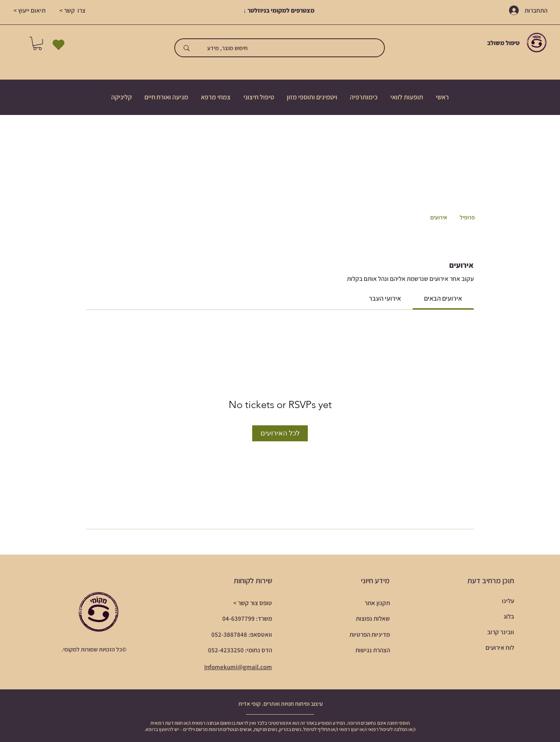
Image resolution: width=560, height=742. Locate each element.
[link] (443, 298)
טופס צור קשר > (253, 603)
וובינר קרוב (501, 632)
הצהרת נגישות (373, 650)
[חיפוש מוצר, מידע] (293, 48)
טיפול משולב (504, 43)
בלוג (509, 616)
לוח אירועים (500, 647)
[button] (37, 43)
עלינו (508, 601)
